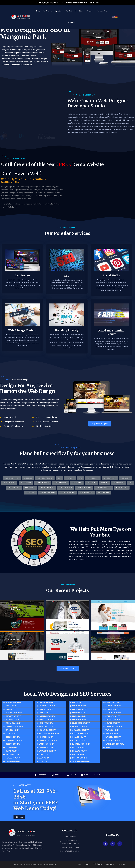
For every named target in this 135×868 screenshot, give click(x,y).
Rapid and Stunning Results (111, 336)
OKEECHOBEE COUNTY (81, 734)
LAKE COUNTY (45, 755)
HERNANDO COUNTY (47, 727)
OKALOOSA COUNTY (80, 730)
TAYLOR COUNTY (112, 730)
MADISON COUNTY (80, 709)
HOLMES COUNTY (46, 737)
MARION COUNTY (79, 716)
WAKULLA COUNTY (113, 737)
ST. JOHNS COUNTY (113, 713)
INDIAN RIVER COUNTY (48, 741)
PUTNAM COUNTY (80, 758)
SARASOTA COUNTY (114, 702)
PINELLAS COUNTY (80, 751)
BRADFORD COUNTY (14, 713)
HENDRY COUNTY (46, 723)
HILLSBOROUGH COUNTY (49, 734)
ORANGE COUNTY (79, 737)
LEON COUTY (44, 762)
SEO (67, 280)
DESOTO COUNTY (13, 744)
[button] (67, 493)
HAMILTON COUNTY (47, 716)
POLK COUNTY (78, 755)
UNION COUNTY (112, 734)
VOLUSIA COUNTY (113, 720)
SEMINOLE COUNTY (113, 706)
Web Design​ (22, 279)
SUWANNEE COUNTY (114, 727)
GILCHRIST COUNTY (47, 706)
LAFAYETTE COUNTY (47, 751)
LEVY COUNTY (78, 702)
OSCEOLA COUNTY (80, 741)
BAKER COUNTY (12, 706)
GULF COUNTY (45, 713)
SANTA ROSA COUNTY (81, 762)
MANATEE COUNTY (80, 713)
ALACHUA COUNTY (13, 702)
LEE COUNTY (44, 758)
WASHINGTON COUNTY (115, 744)
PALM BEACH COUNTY (81, 744)
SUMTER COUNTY (113, 723)
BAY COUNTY (11, 709)
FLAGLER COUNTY (13, 758)
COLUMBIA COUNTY (14, 741)
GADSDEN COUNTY (47, 702)
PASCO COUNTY (79, 748)
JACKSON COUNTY (47, 744)
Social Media (111, 279)
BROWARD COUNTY (14, 720)
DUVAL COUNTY (12, 751)
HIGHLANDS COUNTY (47, 730)
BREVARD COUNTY (13, 716)
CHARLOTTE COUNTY (14, 727)
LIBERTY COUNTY (79, 706)
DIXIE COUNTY (11, 748)
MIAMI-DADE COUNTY (81, 723)
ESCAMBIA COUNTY (14, 755)
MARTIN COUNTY (79, 720)
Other (108, 748)
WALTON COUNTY (113, 741)
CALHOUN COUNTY (13, 723)
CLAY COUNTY (12, 734)
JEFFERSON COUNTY (47, 748)
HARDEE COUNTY (46, 720)
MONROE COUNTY (80, 727)
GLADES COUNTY (46, 709)
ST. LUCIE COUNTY (113, 709)
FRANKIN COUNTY (13, 762)
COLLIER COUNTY (13, 737)
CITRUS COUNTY (12, 730)
